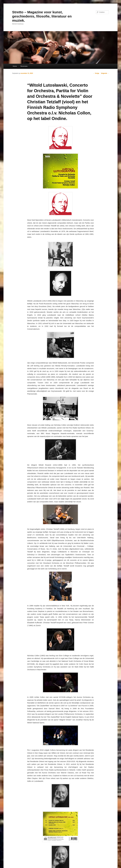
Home (15, 66)
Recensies (24, 66)
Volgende (105, 73)
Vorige (96, 73)
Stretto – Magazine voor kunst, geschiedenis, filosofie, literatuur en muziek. (42, 16)
